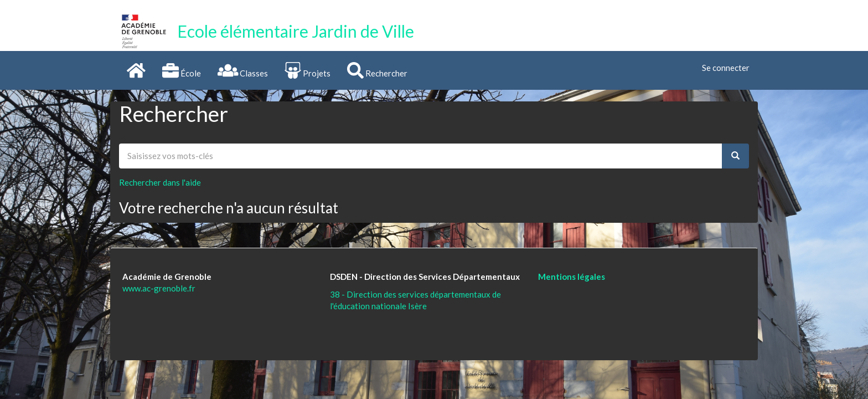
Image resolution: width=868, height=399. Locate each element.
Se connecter (726, 68)
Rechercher (377, 70)
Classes (243, 70)
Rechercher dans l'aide (160, 182)
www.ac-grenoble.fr (159, 288)
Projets (308, 70)
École (182, 70)
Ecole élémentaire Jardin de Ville (296, 31)
